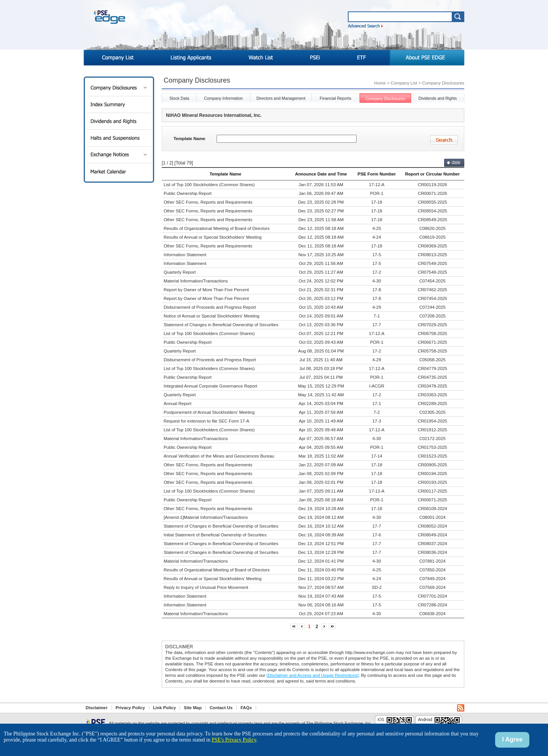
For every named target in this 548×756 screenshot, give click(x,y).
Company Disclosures (119, 88)
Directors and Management (281, 98)
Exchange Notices (119, 155)
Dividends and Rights (119, 121)
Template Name (189, 139)
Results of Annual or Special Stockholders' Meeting (213, 237)
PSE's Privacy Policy (234, 740)
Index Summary (119, 104)
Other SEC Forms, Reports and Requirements (208, 202)
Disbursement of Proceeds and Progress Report (210, 307)
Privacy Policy (130, 708)
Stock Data (179, 98)
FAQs (246, 708)
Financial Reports (335, 98)
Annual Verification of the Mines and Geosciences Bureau (219, 456)
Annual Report (178, 404)
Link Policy (164, 708)
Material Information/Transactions (196, 281)
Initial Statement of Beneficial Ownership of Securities (215, 535)
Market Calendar (119, 171)
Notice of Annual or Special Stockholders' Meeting (212, 316)
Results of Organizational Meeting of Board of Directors (217, 228)
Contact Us (221, 708)
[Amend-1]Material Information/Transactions (206, 517)
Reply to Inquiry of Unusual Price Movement (206, 587)
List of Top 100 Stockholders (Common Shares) (209, 185)
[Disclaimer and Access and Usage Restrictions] (313, 675)
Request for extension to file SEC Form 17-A (206, 421)
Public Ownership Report (188, 193)
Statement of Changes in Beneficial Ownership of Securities (221, 325)
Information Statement (185, 255)
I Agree (512, 739)
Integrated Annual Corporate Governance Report (210, 386)
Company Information (223, 98)
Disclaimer (97, 708)
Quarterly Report (180, 272)
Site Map (193, 708)
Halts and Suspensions (119, 138)
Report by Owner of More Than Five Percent (206, 290)
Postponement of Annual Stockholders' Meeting (209, 412)
